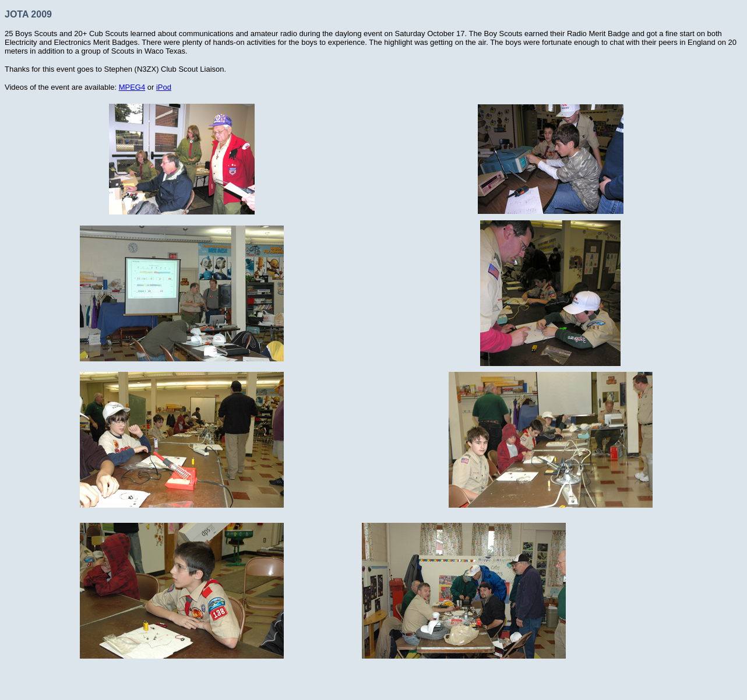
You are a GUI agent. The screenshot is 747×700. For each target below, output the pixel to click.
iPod (164, 87)
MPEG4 (132, 87)
